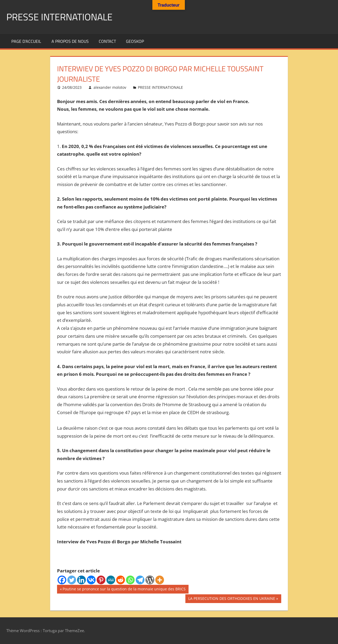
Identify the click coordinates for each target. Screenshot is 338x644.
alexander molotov (110, 87)
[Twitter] (72, 580)
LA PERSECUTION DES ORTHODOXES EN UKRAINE (232, 599)
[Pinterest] (101, 580)
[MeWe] (111, 580)
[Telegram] (140, 580)
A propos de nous (70, 41)
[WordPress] (150, 580)
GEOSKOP (135, 41)
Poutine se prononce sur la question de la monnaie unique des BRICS (124, 590)
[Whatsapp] (130, 580)
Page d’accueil (26, 41)
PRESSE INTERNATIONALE (59, 17)
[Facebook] (62, 580)
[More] (160, 580)
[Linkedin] (81, 580)
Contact (107, 41)
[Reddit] (121, 580)
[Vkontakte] (91, 580)
